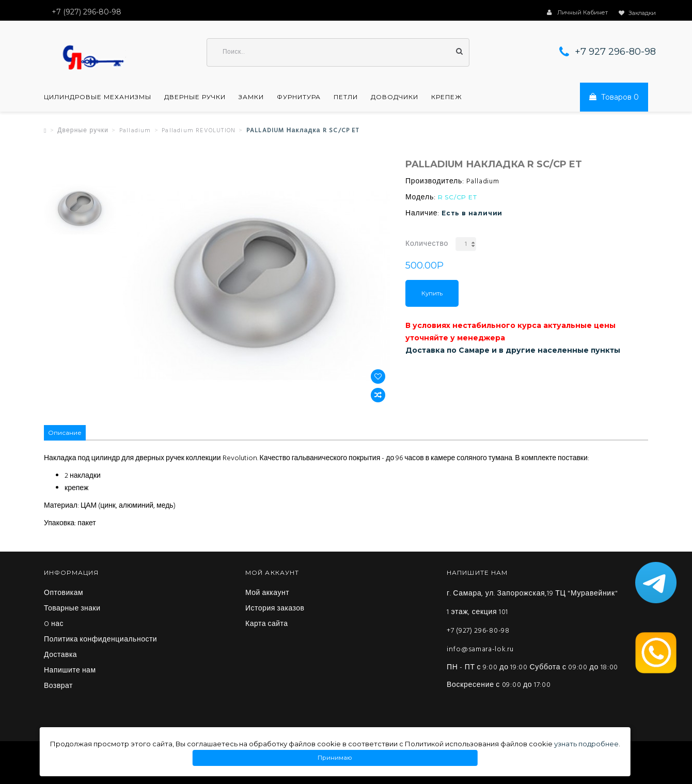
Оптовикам (64, 593)
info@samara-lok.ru (480, 649)
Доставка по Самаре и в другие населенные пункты (513, 350)
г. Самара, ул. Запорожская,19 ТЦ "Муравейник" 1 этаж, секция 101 (532, 603)
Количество (427, 244)
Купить (432, 293)
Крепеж (447, 97)
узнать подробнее (586, 744)
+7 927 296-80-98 (615, 52)
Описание (65, 433)
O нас (54, 624)
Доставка (60, 655)
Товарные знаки (72, 609)
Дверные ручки (195, 97)
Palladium (135, 131)
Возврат (58, 686)
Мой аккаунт (267, 593)
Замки (251, 97)
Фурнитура (299, 97)
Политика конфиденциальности (100, 640)
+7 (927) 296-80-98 (478, 631)
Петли (346, 97)
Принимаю (335, 758)
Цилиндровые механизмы (98, 97)
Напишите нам (70, 671)
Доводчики (395, 97)
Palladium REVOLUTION (199, 131)
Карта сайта (267, 624)
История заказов (275, 609)
